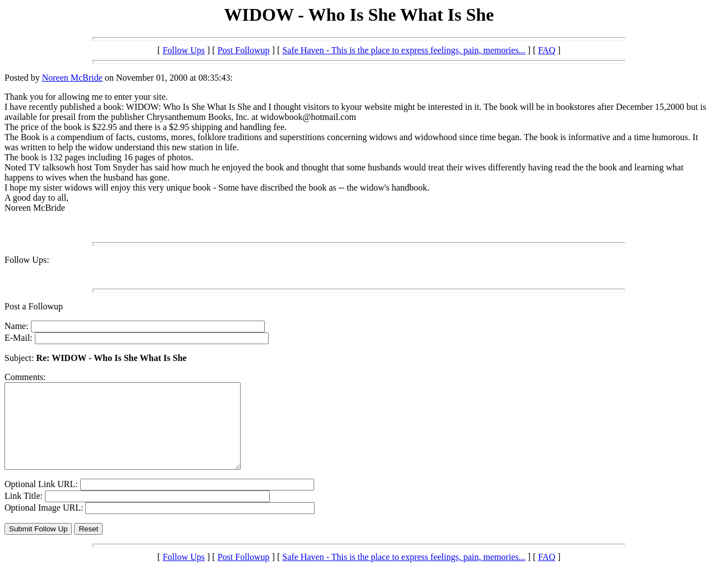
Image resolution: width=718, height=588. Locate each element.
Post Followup (244, 50)
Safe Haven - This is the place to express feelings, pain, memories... (404, 50)
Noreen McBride (72, 78)
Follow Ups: (27, 260)
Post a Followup (34, 306)
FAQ (547, 50)
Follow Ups (184, 50)
